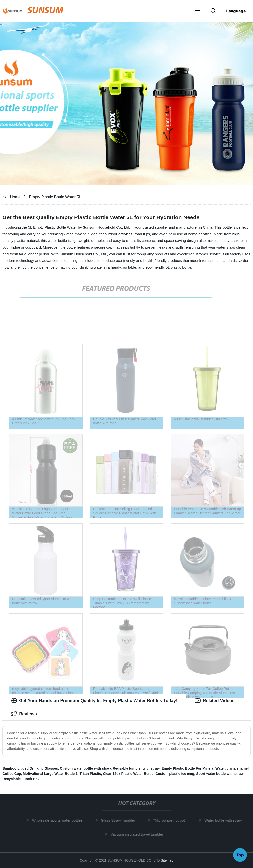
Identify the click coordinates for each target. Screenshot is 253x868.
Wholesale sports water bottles (59, 820)
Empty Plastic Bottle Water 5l (54, 197)
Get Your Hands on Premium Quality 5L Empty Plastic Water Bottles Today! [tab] (94, 701)
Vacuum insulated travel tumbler (138, 834)
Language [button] (236, 11)
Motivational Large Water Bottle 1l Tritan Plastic (62, 774)
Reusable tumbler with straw (136, 768)
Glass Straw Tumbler (119, 820)
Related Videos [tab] (215, 701)
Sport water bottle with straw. (220, 774)
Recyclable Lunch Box (21, 779)
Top (240, 855)
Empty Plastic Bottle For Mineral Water (193, 768)
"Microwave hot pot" (171, 820)
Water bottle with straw (224, 820)
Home (15, 197)
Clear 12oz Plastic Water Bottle (128, 774)
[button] (197, 11)
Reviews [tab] (24, 714)
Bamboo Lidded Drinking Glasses (30, 768)
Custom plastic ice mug (175, 774)
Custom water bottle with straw (85, 768)
